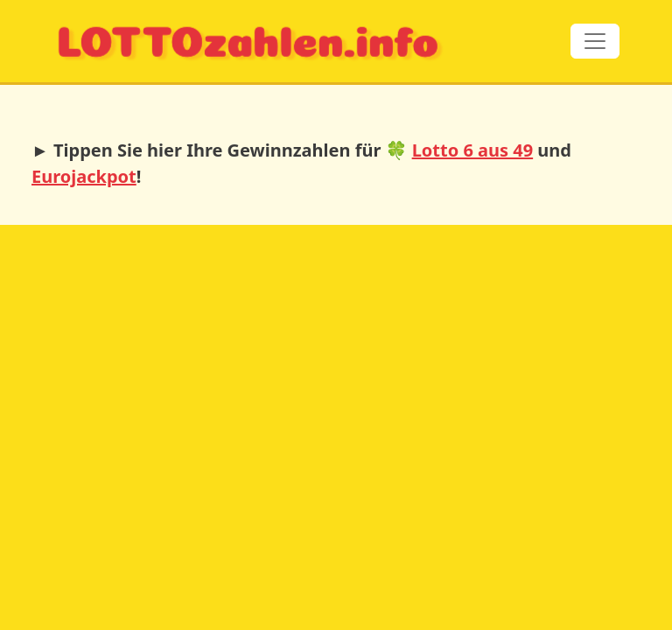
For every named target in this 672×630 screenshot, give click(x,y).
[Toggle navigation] (595, 41)
